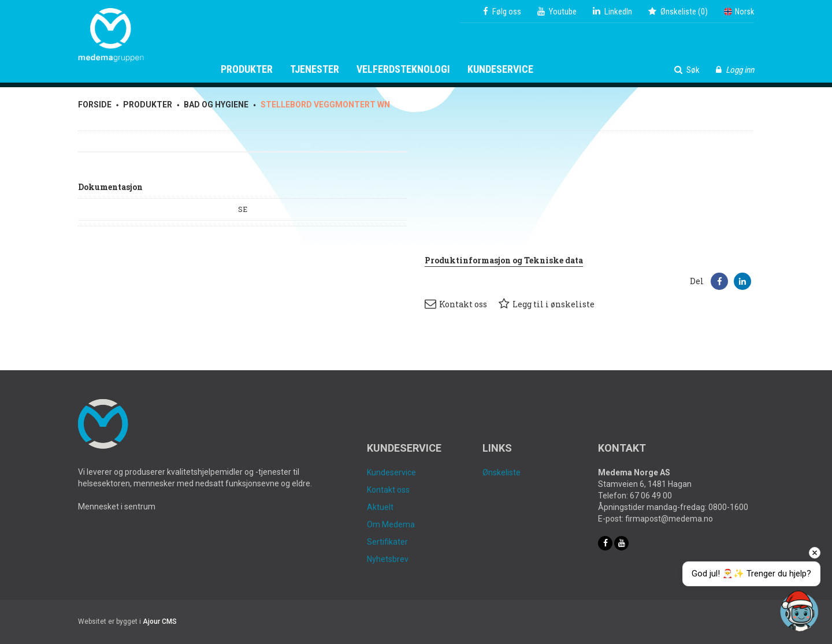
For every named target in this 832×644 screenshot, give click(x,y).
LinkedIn (612, 12)
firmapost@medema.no (669, 519)
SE (243, 209)
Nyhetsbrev (388, 559)
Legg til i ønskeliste (547, 304)
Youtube (557, 12)
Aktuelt (380, 507)
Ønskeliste (502, 472)
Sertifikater (387, 542)
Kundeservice (500, 69)
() (678, 12)
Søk (687, 70)
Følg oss (502, 12)
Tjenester (315, 69)
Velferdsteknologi (403, 69)
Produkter (247, 69)
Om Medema (391, 524)
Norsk (739, 12)
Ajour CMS (160, 621)
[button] (719, 281)
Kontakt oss (456, 304)
